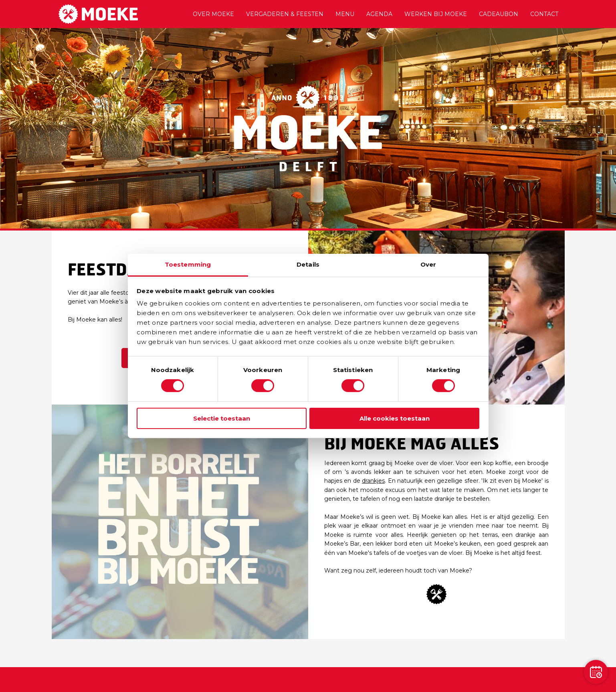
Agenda (379, 14)
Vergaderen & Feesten (285, 14)
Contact (544, 14)
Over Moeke (213, 14)
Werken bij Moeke (436, 14)
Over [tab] (428, 264)
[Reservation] (596, 672)
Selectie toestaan (222, 418)
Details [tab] (308, 264)
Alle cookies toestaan (395, 418)
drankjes (373, 481)
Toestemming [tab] (188, 264)
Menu (345, 14)
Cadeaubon (499, 14)
